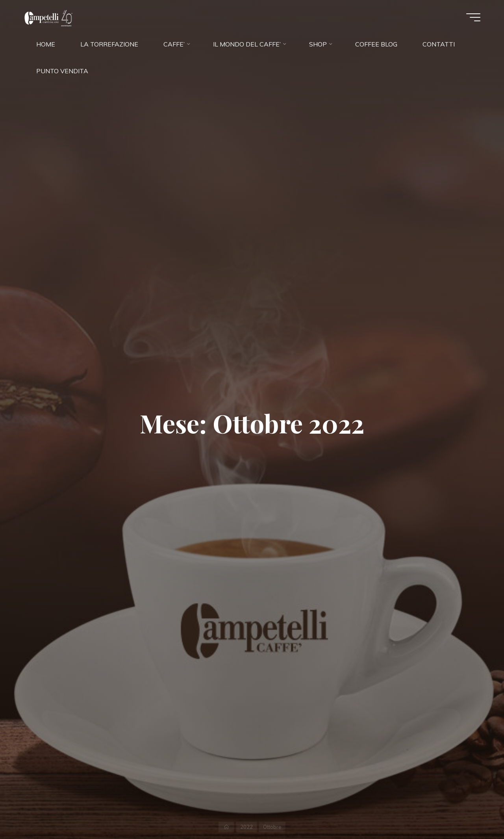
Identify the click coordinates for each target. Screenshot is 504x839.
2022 (246, 827)
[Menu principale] (473, 17)
